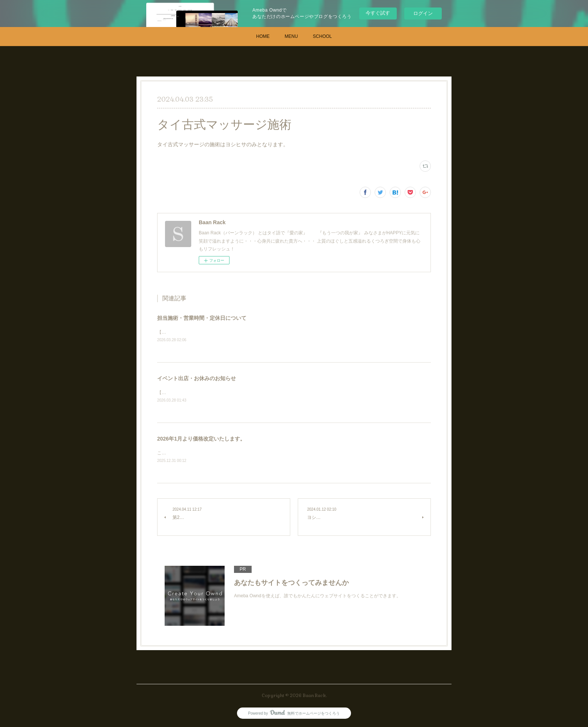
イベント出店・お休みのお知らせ (196, 379)
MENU (291, 36)
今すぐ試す (378, 13)
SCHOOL (322, 36)
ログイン (423, 13)
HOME (263, 36)
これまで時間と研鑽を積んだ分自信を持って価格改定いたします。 (225, 454)
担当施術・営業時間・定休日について (202, 318)
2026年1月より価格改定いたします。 (201, 440)
